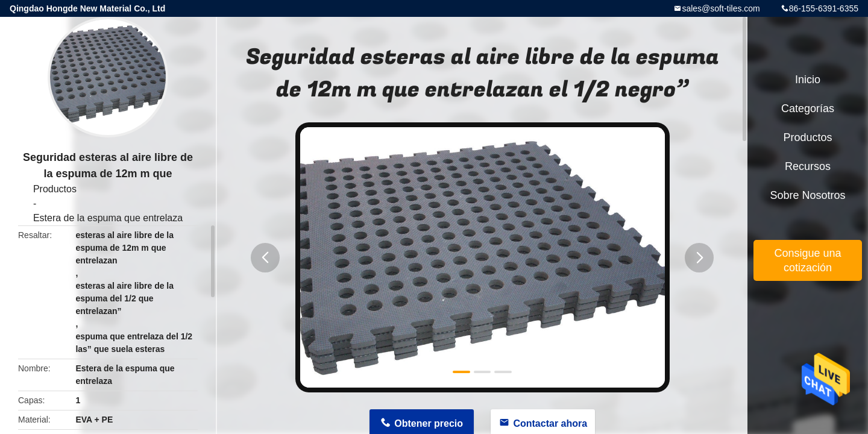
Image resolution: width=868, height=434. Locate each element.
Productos (55, 189)
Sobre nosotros (807, 195)
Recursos (808, 166)
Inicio (808, 80)
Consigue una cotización (807, 260)
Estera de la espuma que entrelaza (108, 218)
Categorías (808, 108)
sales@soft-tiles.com (721, 8)
